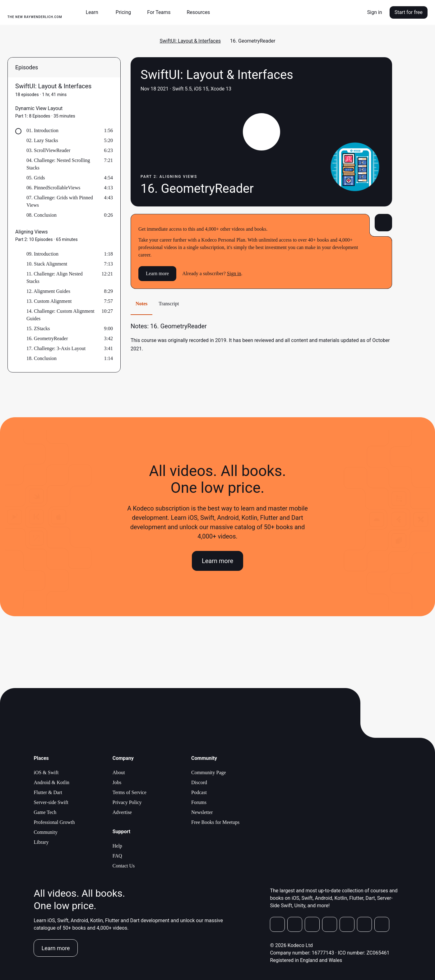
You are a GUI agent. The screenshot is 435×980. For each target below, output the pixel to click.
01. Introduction (42, 130)
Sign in (375, 12)
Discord (199, 782)
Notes (141, 304)
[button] (95, 12)
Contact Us (124, 866)
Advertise (122, 812)
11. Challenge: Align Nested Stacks (55, 277)
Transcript (169, 304)
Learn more (157, 273)
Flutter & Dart (48, 792)
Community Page (209, 772)
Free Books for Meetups (215, 822)
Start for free (409, 12)
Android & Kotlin (51, 782)
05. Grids (36, 178)
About (119, 772)
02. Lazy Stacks (42, 140)
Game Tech (45, 812)
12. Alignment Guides (48, 291)
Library (41, 842)
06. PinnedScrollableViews (53, 188)
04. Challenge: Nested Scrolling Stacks (58, 164)
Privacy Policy (127, 802)
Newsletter (202, 812)
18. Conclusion (42, 358)
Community (45, 832)
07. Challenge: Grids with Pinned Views (60, 201)
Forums (199, 802)
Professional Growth (54, 822)
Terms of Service (130, 792)
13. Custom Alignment (49, 301)
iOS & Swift (46, 772)
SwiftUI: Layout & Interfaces (190, 41)
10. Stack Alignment (47, 264)
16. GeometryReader (47, 338)
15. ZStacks (38, 328)
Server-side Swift (51, 802)
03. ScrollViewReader (48, 150)
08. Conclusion (42, 215)
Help (117, 846)
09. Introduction (42, 254)
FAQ (117, 856)
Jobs (117, 782)
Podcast (199, 792)
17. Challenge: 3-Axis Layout (56, 348)
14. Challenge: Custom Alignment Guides (60, 315)
